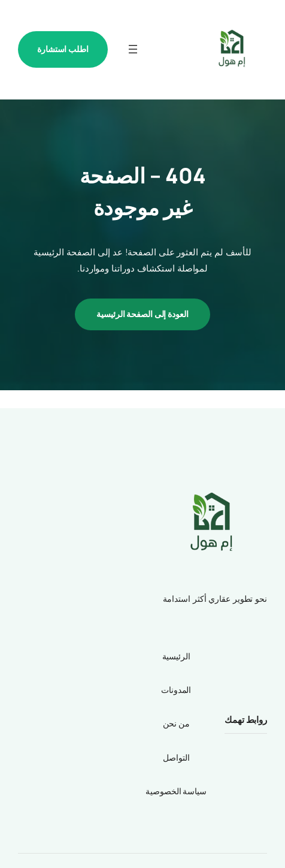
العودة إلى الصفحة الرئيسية (142, 314)
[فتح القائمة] (133, 49)
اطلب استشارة (63, 49)
